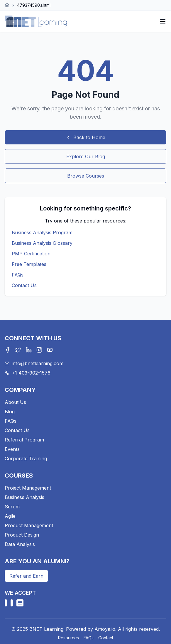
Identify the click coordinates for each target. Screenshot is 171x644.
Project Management (28, 488)
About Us (15, 402)
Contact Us (24, 285)
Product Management (29, 525)
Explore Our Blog (86, 156)
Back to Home (85, 137)
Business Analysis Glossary (42, 243)
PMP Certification (31, 254)
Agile (10, 516)
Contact (106, 638)
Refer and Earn (26, 576)
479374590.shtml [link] (34, 5)
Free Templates (29, 264)
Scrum (12, 507)
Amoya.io (105, 629)
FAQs (18, 275)
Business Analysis (24, 497)
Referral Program (24, 440)
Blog (10, 412)
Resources (68, 638)
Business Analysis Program (42, 232)
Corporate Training (26, 458)
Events (12, 449)
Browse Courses (86, 176)
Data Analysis (20, 544)
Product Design (22, 535)
